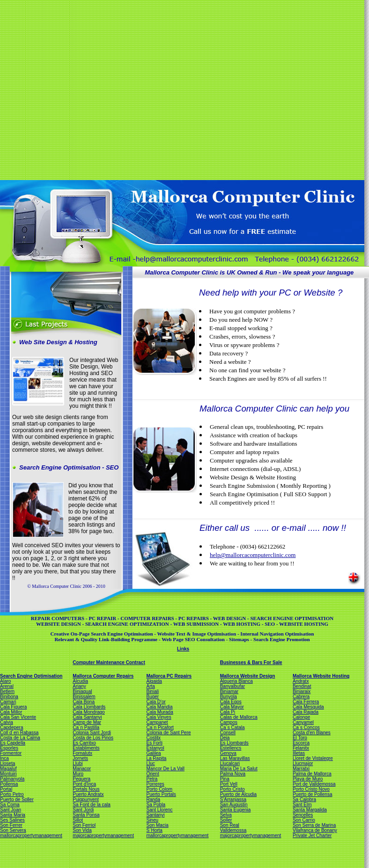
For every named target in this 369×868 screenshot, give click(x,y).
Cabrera (301, 697)
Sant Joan (11, 810)
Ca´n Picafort (160, 727)
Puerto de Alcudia (238, 794)
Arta (150, 686)
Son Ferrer (11, 825)
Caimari (8, 702)
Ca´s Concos (306, 727)
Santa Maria (13, 815)
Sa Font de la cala (92, 805)
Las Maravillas (235, 758)
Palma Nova (233, 774)
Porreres (155, 784)
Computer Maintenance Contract (109, 662)
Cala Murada (159, 712)
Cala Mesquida (308, 707)
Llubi (77, 763)
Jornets (80, 758)
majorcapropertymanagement (103, 835)
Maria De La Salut (239, 769)
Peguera (81, 779)
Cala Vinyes (159, 717)
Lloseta (7, 763)
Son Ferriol (84, 825)
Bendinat (302, 686)
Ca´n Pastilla (86, 727)
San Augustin (234, 805)
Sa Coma (10, 805)
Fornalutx (82, 753)
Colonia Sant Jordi (92, 733)
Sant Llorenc (159, 810)
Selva (226, 815)
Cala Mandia (159, 707)
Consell (228, 733)
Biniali (152, 691)
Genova (228, 753)
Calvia (7, 722)
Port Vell (229, 784)
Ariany (79, 686)
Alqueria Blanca (236, 681)
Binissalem (84, 697)
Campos (229, 722)
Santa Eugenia (236, 810)
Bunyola (229, 697)
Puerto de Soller (17, 799)
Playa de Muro (308, 779)
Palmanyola (12, 779)
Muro (78, 774)
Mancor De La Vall (165, 769)
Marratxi (301, 769)
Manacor (82, 769)
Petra (152, 779)
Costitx (153, 738)
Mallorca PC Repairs (169, 676)
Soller (226, 820)
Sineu (152, 820)
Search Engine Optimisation (31, 676)
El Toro (300, 738)
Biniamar (229, 691)
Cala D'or (156, 702)
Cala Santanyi (87, 717)
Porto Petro (12, 794)
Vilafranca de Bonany (315, 830)
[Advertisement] (88, 89)
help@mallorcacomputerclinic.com (253, 555)
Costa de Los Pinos (93, 738)
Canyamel (303, 722)
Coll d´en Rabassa (19, 733)
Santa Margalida (310, 810)
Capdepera (11, 727)
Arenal (7, 686)
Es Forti (154, 743)
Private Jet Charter (312, 835)
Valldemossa (233, 830)
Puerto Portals (161, 794)
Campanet (157, 722)
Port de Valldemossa (314, 784)
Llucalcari (230, 763)
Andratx (301, 681)
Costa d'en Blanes (312, 733)
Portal (6, 789)
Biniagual (82, 691)
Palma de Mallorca (312, 774)
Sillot (78, 820)
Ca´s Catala (232, 727)
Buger (152, 697)
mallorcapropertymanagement (31, 835)
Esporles (9, 748)
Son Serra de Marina (314, 825)
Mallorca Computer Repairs (103, 676)
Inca (4, 758)
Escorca (301, 743)
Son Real (230, 825)
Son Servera (13, 830)
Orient (152, 774)
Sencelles (303, 815)
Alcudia (80, 681)
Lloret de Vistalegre (313, 758)
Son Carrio (304, 820)
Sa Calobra (304, 799)
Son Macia (157, 825)
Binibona (9, 697)
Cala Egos (231, 702)
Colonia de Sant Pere (168, 733)
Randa (153, 799)
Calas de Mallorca (239, 717)
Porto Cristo (232, 789)
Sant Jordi (83, 810)
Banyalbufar (232, 686)
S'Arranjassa (233, 799)
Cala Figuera (13, 707)
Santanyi (155, 815)
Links (183, 649)
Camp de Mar (87, 722)
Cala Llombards (89, 707)
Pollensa (9, 784)
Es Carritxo (84, 743)
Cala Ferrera (306, 702)
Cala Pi (228, 712)
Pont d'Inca (84, 784)
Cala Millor (11, 712)
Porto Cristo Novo (311, 789)
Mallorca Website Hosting (321, 676)
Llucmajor (303, 763)
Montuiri (8, 774)
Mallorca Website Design (248, 676)
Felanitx (301, 748)
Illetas (299, 753)
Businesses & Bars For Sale (251, 662)
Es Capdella (13, 743)
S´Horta (154, 830)
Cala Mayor (232, 707)
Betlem (7, 691)
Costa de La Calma (20, 738)
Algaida (154, 681)
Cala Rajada (306, 712)
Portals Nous (86, 789)
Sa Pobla (156, 805)
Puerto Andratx (88, 794)
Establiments (86, 748)
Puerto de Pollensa (313, 794)
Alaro (5, 681)
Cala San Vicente (18, 717)
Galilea (153, 753)
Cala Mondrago (89, 712)
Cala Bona (84, 702)
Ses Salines (12, 820)
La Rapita (156, 758)
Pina (225, 779)
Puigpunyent (86, 799)
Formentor (11, 753)
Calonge (301, 717)
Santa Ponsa (86, 815)
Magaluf (8, 769)
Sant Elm (302, 805)
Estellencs (231, 748)
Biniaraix (302, 691)
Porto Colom (159, 789)
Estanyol (155, 748)
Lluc (150, 763)
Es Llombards (234, 743)
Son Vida (82, 830)
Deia (225, 738)
